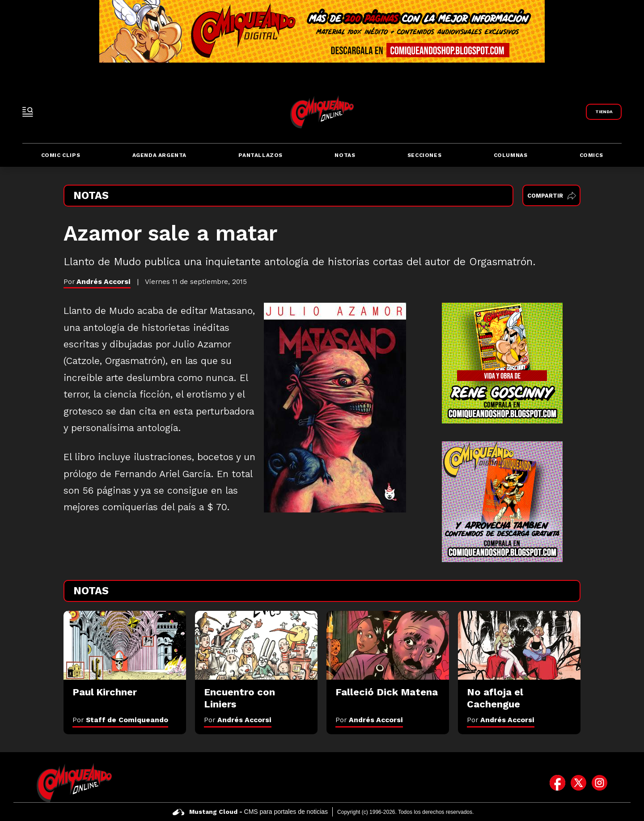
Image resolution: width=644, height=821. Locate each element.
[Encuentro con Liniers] (256, 645)
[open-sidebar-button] (28, 112)
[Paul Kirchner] (125, 645)
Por (120, 720)
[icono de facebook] (557, 783)
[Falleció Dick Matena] (388, 645)
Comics (591, 155)
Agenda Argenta (159, 155)
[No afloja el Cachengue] (519, 645)
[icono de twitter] (578, 783)
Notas (345, 155)
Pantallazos (261, 155)
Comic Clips (61, 155)
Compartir (552, 196)
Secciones (424, 155)
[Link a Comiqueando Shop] (604, 112)
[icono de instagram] (600, 783)
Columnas (511, 155)
